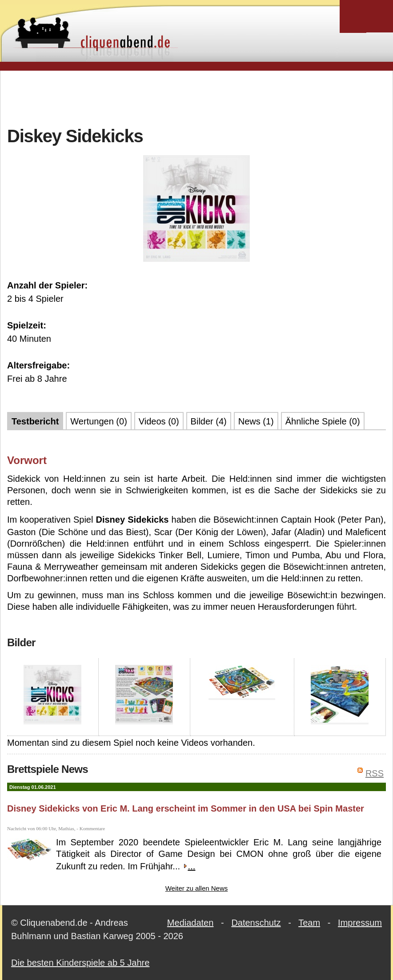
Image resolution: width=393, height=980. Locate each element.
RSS (375, 773)
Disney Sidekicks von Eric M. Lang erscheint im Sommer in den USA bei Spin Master (186, 808)
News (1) (256, 421)
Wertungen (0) (98, 421)
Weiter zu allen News (197, 888)
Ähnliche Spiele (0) (323, 421)
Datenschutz (256, 923)
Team (309, 923)
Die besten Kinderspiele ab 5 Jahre (80, 963)
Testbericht (35, 421)
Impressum (360, 923)
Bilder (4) (209, 421)
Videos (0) (159, 421)
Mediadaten (190, 923)
